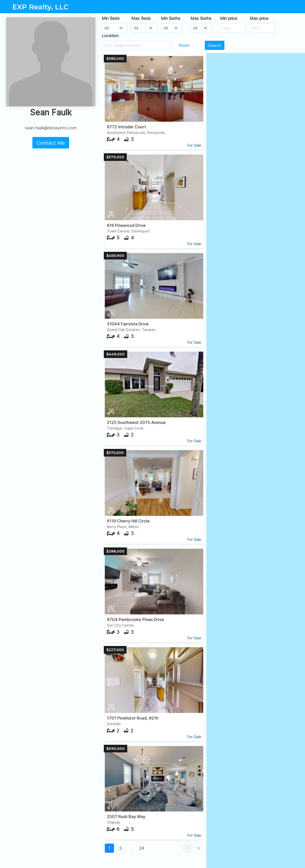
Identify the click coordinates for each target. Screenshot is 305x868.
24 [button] (142, 848)
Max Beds (141, 18)
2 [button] (120, 848)
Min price (229, 18)
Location (110, 36)
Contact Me (51, 143)
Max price (259, 18)
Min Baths (171, 18)
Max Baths (201, 18)
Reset (184, 45)
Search (215, 45)
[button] (187, 848)
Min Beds (111, 18)
